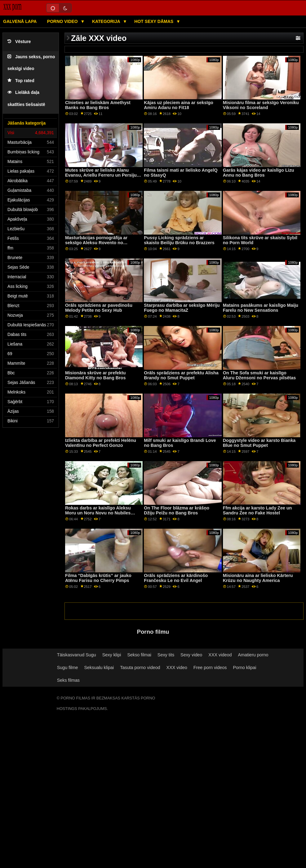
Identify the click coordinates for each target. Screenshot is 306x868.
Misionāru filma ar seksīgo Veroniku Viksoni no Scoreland (261, 105)
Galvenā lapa (20, 21)
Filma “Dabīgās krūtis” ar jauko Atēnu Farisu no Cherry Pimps (98, 578)
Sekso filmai (139, 655)
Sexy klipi (112, 655)
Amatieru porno (253, 655)
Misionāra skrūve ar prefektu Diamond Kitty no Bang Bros (95, 375)
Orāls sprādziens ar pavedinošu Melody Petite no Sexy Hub (99, 308)
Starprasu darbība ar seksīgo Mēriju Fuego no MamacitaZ (182, 308)
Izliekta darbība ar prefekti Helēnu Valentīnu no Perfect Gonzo (101, 443)
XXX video (177, 668)
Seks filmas (68, 680)
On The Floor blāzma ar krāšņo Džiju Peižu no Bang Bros (177, 511)
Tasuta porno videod (140, 668)
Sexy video (191, 655)
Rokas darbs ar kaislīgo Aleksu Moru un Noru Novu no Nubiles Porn (98, 513)
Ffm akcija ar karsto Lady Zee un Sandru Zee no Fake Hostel (257, 511)
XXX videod (220, 655)
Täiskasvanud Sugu (77, 655)
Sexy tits (166, 655)
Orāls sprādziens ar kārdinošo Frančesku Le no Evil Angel (176, 578)
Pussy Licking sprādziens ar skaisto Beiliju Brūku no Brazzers (179, 240)
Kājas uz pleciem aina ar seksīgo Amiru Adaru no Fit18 (178, 105)
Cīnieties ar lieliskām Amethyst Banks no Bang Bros (98, 105)
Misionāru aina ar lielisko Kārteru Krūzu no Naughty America (258, 578)
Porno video (63, 21)
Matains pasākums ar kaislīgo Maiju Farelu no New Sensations (261, 308)
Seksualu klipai (99, 668)
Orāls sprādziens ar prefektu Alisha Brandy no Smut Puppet (181, 375)
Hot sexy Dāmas (154, 21)
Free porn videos (210, 668)
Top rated (21, 81)
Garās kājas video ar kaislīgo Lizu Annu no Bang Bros (259, 173)
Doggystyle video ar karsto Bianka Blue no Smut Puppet (259, 443)
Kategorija (107, 21)
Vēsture (19, 42)
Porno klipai (244, 668)
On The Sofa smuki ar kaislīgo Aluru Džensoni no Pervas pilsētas (259, 375)
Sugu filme (68, 668)
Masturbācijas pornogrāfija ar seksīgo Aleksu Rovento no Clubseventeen (96, 243)
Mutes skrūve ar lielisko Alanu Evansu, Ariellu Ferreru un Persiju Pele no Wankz (101, 175)
